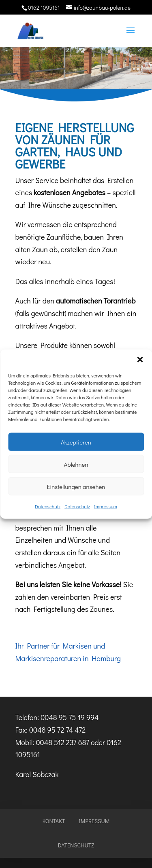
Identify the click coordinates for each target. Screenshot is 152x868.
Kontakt (54, 821)
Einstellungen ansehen (76, 486)
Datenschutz (48, 506)
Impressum (106, 506)
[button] (140, 360)
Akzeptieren (76, 442)
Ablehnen (76, 464)
